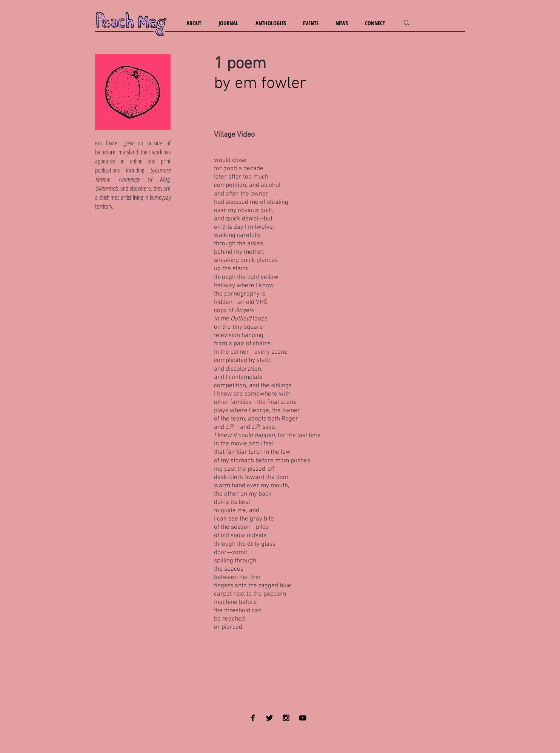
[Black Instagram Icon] (286, 718)
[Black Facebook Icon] (253, 718)
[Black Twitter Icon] (269, 718)
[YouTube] (303, 718)
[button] (197, 23)
